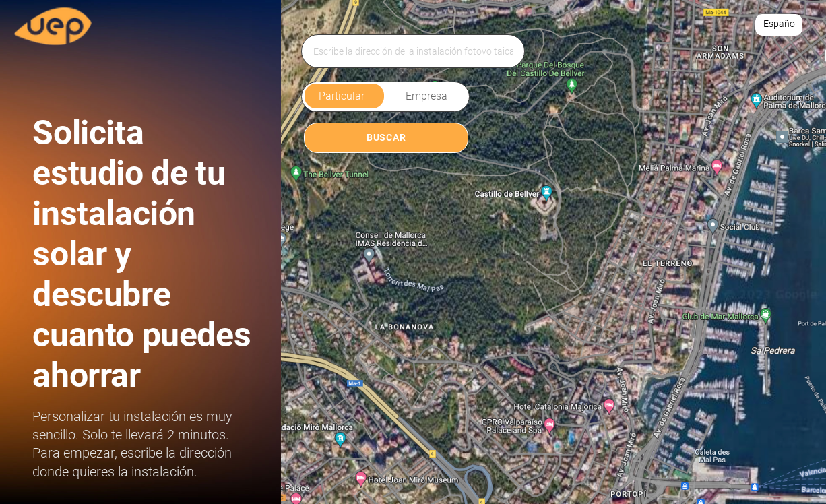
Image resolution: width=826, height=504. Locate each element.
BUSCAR (386, 137)
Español (780, 24)
